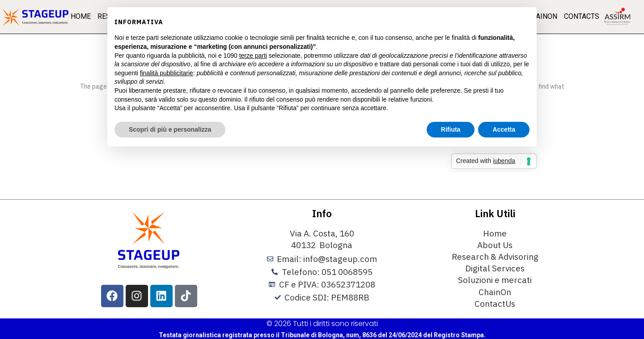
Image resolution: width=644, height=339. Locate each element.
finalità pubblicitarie (167, 73)
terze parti (253, 56)
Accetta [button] (504, 129)
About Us (495, 245)
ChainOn (495, 292)
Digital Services (495, 268)
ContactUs (495, 304)
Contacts (582, 16)
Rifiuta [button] (451, 129)
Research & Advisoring (495, 257)
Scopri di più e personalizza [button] (170, 129)
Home (81, 16)
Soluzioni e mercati (495, 280)
